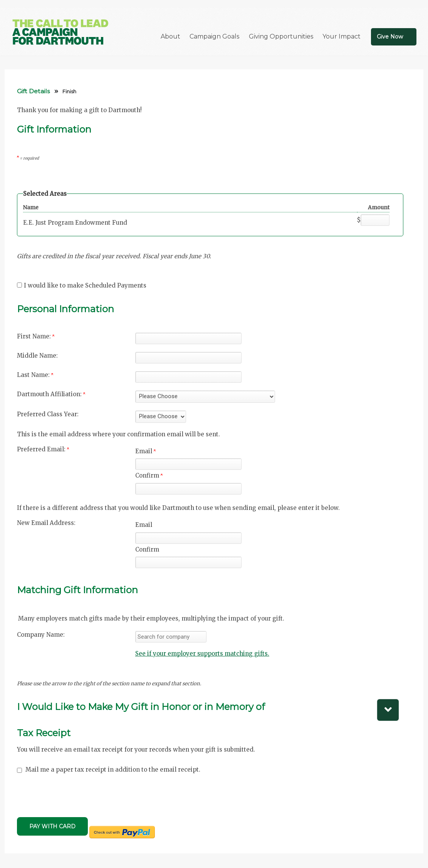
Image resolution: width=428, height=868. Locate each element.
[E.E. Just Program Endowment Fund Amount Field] (375, 220)
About (170, 36)
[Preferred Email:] (188, 464)
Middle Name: (37, 356)
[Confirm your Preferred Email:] (188, 489)
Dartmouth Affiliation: (51, 394)
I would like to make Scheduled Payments (85, 285)
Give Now (390, 37)
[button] (202, 704)
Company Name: (41, 635)
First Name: (36, 336)
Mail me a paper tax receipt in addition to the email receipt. (113, 770)
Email (145, 451)
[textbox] (171, 637)
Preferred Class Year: (48, 414)
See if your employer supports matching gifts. (202, 654)
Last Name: (35, 375)
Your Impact (342, 36)
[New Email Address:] (188, 538)
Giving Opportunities (281, 36)
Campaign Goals (214, 36)
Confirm (149, 475)
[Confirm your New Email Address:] (188, 562)
